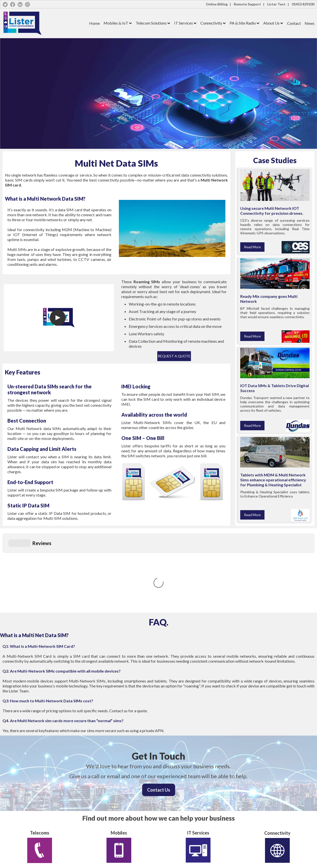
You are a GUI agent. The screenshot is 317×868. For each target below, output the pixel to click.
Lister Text (89, 817)
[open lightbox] (58, 318)
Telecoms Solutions (15, 823)
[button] (116, 23)
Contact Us (159, 715)
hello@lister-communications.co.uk (185, 843)
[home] (44, 23)
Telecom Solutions (151, 23)
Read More (252, 247)
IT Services (184, 23)
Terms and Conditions (96, 836)
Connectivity (211, 23)
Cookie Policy (91, 829)
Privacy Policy (91, 823)
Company (9, 848)
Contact (294, 23)
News (310, 23)
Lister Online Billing (95, 811)
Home (94, 23)
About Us (271, 23)
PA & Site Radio (243, 23)
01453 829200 (303, 4)
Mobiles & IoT (116, 23)
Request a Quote (174, 356)
